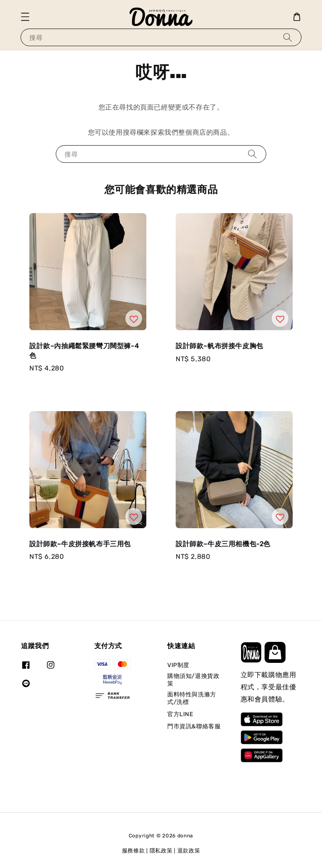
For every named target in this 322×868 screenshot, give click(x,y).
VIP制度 (178, 665)
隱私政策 (161, 851)
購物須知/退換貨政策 (193, 680)
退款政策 (189, 851)
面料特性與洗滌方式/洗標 (192, 698)
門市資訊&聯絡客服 (194, 726)
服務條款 (134, 851)
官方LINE (180, 714)
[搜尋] (288, 37)
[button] (25, 17)
